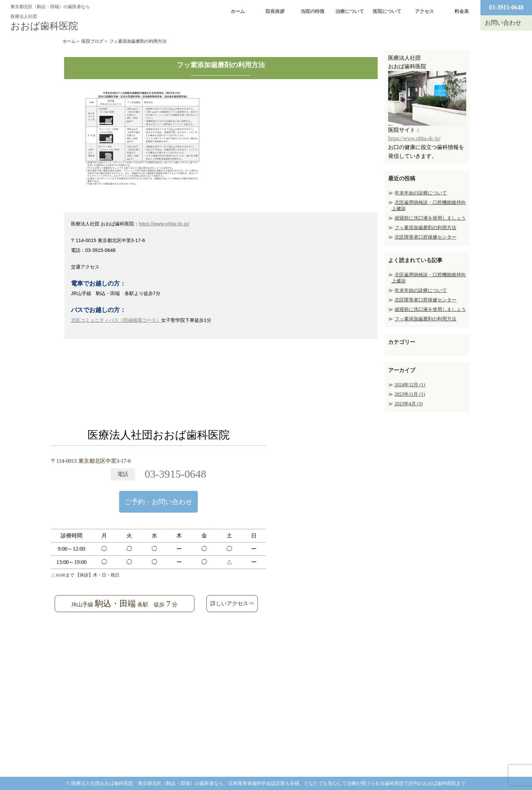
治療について (350, 11)
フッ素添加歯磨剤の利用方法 (425, 228)
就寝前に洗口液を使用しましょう (430, 218)
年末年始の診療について (421, 193)
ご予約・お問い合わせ (158, 502)
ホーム (238, 11)
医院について (387, 11)
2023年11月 (410, 394)
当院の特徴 (312, 11)
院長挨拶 (275, 11)
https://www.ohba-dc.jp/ (164, 224)
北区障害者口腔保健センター (425, 237)
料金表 (462, 11)
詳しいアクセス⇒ (232, 603)
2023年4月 (409, 404)
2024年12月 (410, 385)
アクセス (424, 11)
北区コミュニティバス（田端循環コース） (116, 320)
